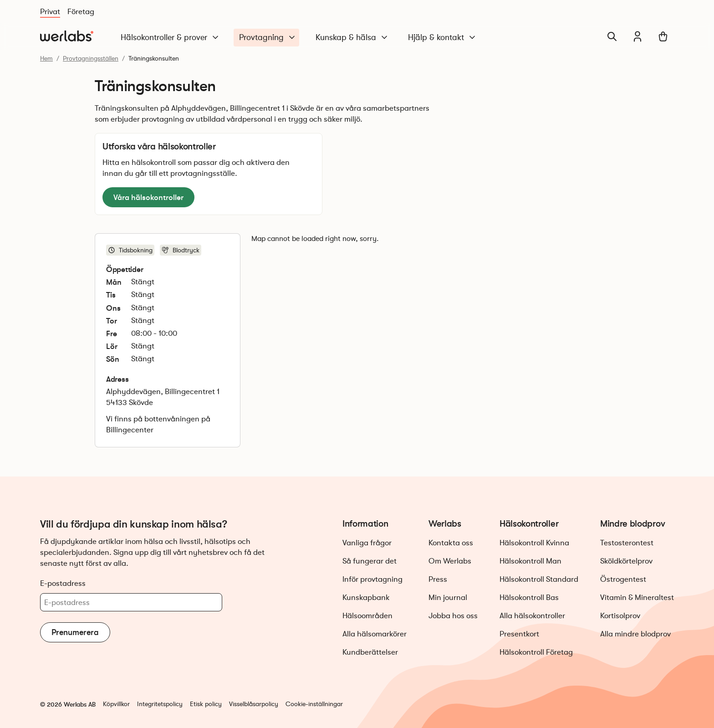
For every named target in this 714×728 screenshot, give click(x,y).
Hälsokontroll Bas (529, 597)
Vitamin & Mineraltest (637, 597)
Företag (81, 12)
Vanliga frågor (367, 543)
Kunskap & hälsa (352, 38)
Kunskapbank (366, 597)
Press (438, 579)
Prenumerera (75, 632)
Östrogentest (623, 579)
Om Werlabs (450, 561)
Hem (46, 58)
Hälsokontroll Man (530, 561)
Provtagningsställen (91, 58)
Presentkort (519, 634)
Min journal (448, 597)
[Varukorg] (663, 36)
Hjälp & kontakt (442, 38)
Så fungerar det (370, 561)
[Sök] (612, 36)
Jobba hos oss (453, 616)
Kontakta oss (451, 543)
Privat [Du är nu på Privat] (50, 12)
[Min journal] (637, 36)
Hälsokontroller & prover (170, 38)
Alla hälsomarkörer (375, 634)
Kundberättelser (370, 652)
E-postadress (63, 583)
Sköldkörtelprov (626, 561)
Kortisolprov (620, 616)
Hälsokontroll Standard (539, 579)
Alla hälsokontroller (532, 616)
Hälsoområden (367, 616)
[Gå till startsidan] (67, 36)
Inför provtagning (372, 579)
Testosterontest (627, 543)
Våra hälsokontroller (148, 197)
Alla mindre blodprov (635, 634)
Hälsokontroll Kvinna (534, 543)
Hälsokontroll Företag (536, 652)
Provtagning (268, 38)
